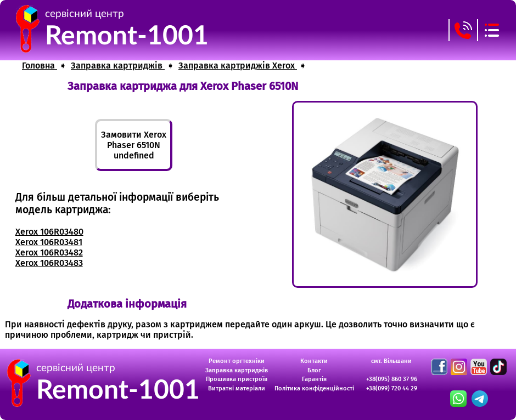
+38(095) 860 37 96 (392, 379)
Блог (314, 370)
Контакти (314, 361)
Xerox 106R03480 (49, 232)
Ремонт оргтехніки (237, 361)
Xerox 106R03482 (49, 252)
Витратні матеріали (237, 388)
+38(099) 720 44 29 (392, 388)
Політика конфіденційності (314, 388)
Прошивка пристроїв (237, 379)
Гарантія (314, 379)
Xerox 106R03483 (49, 263)
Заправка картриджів (237, 370)
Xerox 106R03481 (49, 242)
